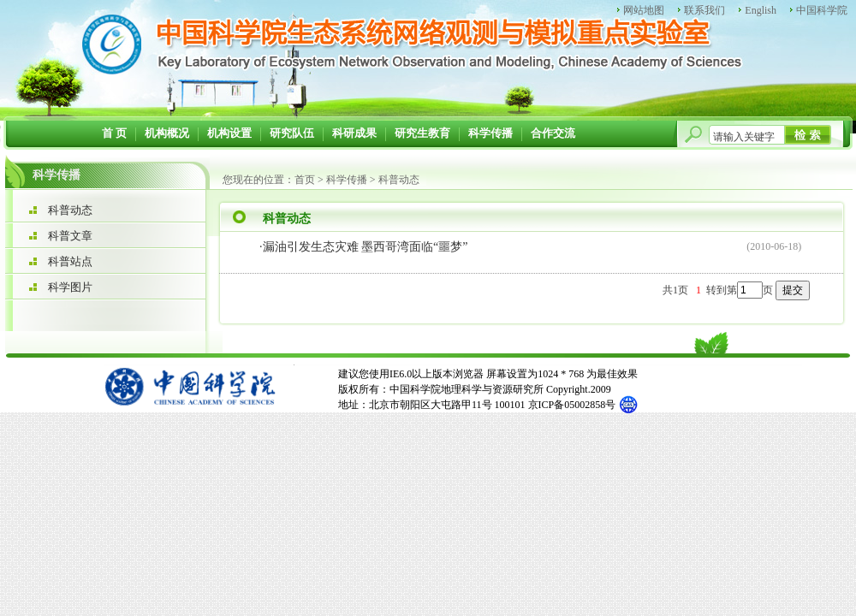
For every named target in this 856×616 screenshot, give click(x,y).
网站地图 (644, 10)
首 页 (114, 133)
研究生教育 (422, 133)
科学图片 (70, 287)
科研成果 (354, 133)
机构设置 (229, 133)
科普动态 (70, 210)
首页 (305, 180)
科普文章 (70, 236)
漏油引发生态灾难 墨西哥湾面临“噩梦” (366, 247)
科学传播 (490, 133)
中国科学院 (822, 10)
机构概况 (167, 133)
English (761, 10)
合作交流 (553, 133)
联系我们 (704, 10)
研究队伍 (292, 133)
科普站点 (70, 261)
